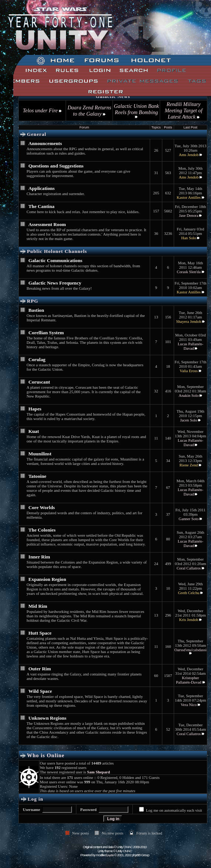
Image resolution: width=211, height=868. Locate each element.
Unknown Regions (47, 718)
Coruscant (39, 382)
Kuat (34, 431)
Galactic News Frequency (55, 283)
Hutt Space (40, 633)
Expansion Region (47, 579)
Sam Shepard (98, 772)
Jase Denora (188, 215)
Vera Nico (189, 705)
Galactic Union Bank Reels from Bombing (136, 111)
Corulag (37, 359)
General (37, 134)
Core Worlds (42, 507)
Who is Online (46, 755)
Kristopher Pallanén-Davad (189, 680)
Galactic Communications (55, 260)
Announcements (45, 143)
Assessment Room (47, 224)
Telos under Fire (42, 110)
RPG (33, 301)
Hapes (35, 409)
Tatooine (37, 476)
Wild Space (40, 691)
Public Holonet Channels (57, 251)
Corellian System (46, 333)
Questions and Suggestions (56, 166)
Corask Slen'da (189, 272)
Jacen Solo (188, 420)
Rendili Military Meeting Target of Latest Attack (184, 110)
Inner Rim (39, 557)
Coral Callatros (189, 568)
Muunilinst (40, 454)
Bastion (36, 310)
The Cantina (41, 206)
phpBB (110, 855)
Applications (41, 188)
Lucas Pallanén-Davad (191, 346)
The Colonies (42, 530)
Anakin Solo (188, 395)
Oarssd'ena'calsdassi (191, 650)
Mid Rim (38, 606)
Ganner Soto (188, 519)
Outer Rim (40, 669)
